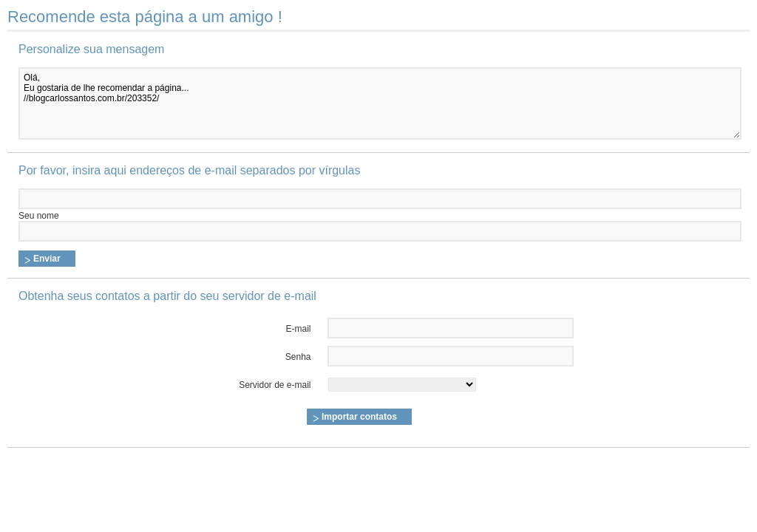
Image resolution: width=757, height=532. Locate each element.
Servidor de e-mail (275, 385)
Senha (298, 357)
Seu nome (39, 216)
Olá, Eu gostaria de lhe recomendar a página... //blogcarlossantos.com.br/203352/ (380, 103)
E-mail (299, 329)
